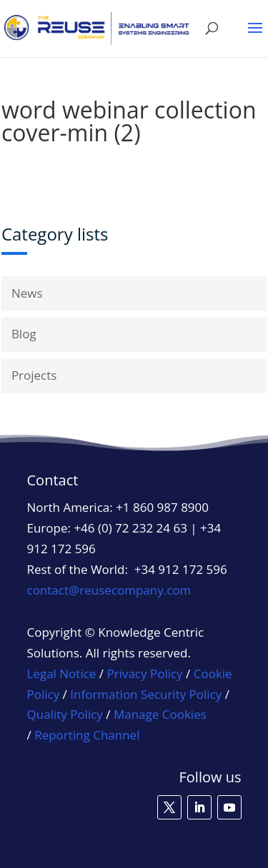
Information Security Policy (146, 694)
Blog (24, 334)
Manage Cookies (160, 715)
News (27, 293)
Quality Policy (65, 714)
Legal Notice (62, 673)
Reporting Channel (87, 735)
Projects (34, 375)
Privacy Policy (144, 673)
